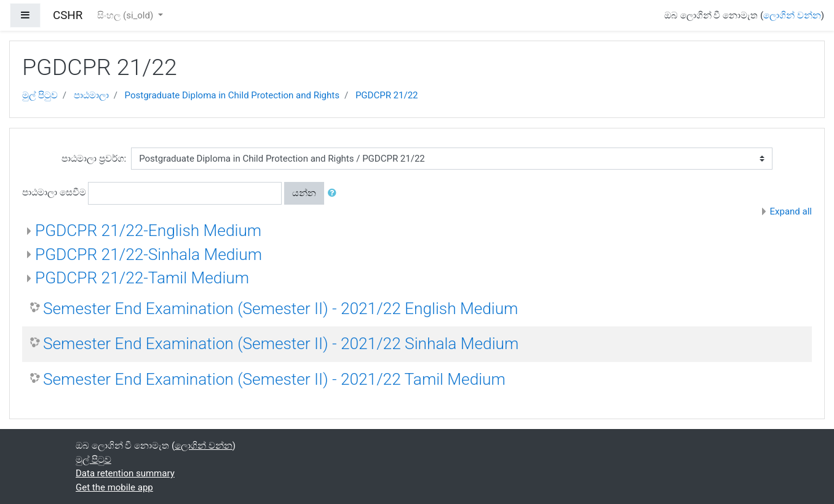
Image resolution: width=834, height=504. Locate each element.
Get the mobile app (114, 487)
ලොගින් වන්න (792, 15)
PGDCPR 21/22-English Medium (148, 230)
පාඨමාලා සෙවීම (54, 192)
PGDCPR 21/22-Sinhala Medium (149, 254)
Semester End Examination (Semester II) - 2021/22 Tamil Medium (274, 379)
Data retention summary (125, 473)
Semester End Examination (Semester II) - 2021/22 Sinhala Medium (281, 344)
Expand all (791, 211)
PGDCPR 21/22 (387, 95)
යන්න (304, 193)
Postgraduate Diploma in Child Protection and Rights (232, 95)
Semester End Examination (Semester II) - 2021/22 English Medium (280, 309)
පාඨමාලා (91, 95)
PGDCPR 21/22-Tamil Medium (142, 278)
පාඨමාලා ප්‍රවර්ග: (94, 159)
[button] (335, 193)
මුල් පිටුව (40, 95)
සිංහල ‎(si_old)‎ (126, 15)
